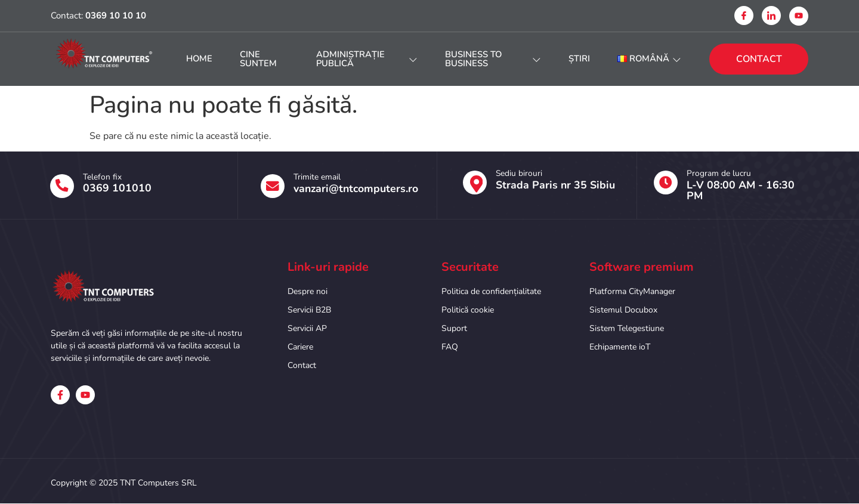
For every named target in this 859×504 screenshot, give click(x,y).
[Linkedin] (771, 16)
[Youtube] (799, 16)
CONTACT (759, 59)
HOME (202, 58)
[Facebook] (744, 16)
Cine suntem (264, 59)
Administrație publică (367, 59)
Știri (575, 58)
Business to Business (490, 59)
